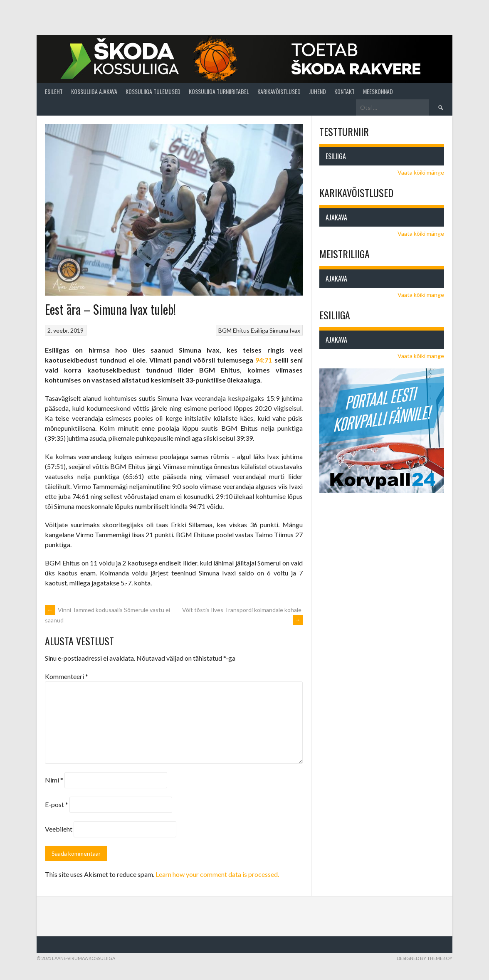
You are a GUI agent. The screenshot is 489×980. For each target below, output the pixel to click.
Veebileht (59, 829)
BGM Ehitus (234, 330)
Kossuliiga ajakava (94, 91)
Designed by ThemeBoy (425, 958)
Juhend (317, 91)
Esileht (54, 91)
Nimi (54, 780)
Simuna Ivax (285, 330)
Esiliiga (259, 330)
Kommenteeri (67, 676)
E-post (57, 804)
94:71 (264, 360)
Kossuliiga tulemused (153, 91)
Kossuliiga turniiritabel (219, 91)
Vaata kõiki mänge (421, 172)
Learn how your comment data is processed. (217, 874)
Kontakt (345, 91)
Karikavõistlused (279, 91)
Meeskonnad (378, 91)
